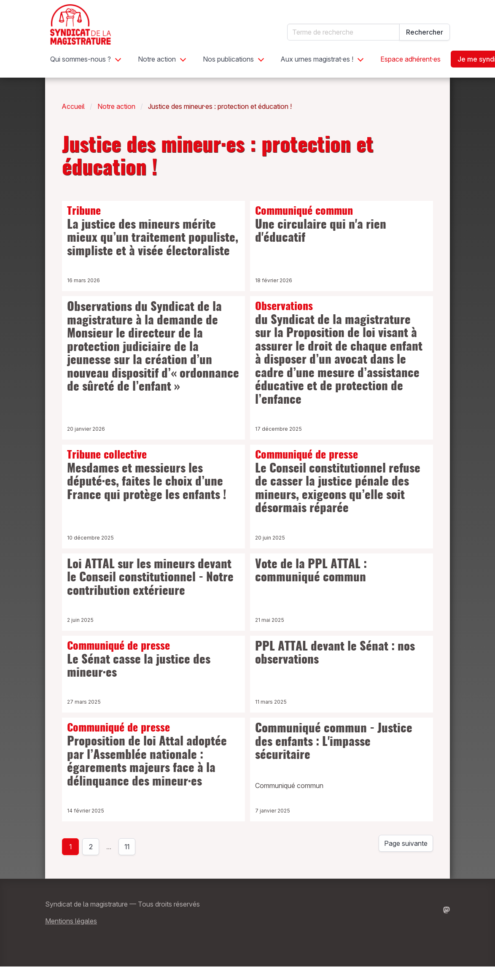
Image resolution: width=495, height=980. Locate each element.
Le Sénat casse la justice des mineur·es (153, 660)
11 (130, 849)
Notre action (157, 59)
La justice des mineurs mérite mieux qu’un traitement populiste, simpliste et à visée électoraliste (153, 232)
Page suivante (406, 843)
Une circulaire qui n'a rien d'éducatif (342, 225)
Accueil (73, 106)
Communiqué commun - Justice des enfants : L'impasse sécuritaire (334, 742)
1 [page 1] (70, 847)
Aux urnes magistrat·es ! (317, 59)
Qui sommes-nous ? (81, 59)
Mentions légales (71, 921)
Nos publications (228, 59)
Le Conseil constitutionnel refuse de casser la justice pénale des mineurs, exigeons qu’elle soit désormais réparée (342, 482)
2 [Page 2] (91, 847)
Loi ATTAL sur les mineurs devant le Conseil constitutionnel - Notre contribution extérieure (150, 578)
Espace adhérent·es (410, 59)
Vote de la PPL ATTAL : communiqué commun (311, 572)
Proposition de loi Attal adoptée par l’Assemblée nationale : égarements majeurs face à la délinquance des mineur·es (153, 755)
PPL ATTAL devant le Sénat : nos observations (335, 654)
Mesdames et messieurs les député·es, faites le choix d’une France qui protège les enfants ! (153, 476)
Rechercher (425, 32)
